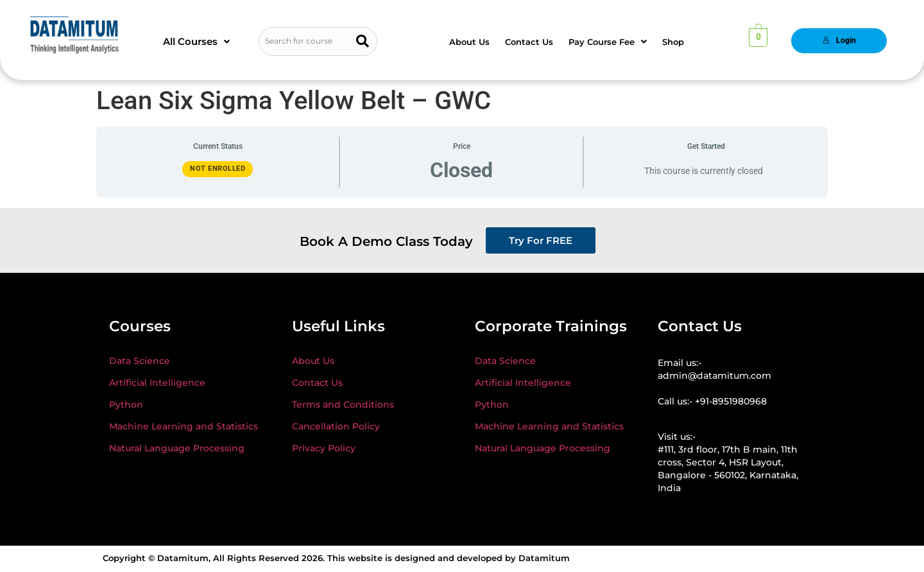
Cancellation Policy (336, 426)
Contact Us (529, 42)
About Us (469, 42)
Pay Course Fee (608, 42)
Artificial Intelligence (157, 383)
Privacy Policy (324, 448)
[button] (196, 41)
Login (839, 40)
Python (126, 404)
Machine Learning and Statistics (184, 426)
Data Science (140, 361)
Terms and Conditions (343, 404)
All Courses (196, 41)
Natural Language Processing (177, 448)
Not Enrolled (218, 169)
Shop (673, 42)
